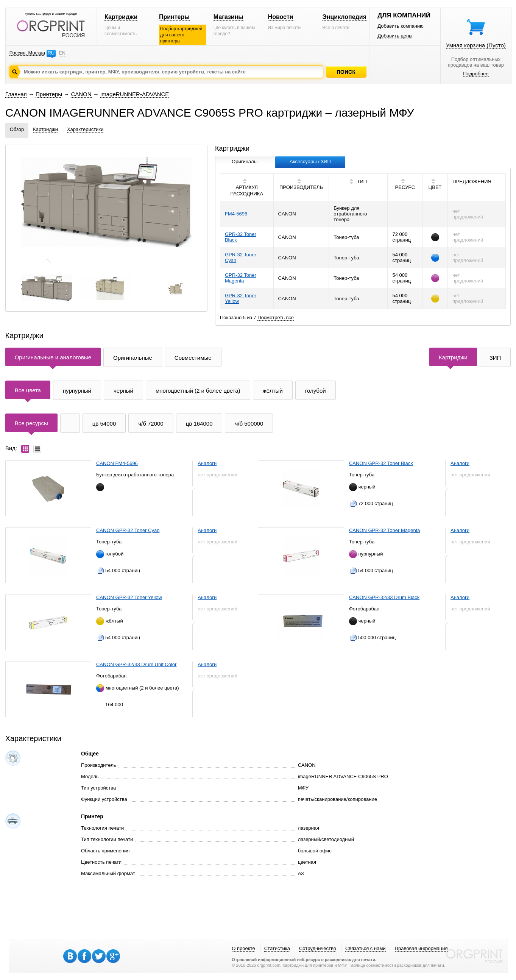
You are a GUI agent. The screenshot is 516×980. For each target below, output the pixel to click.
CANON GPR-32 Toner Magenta (385, 530)
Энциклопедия (344, 17)
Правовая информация (421, 948)
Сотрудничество (318, 948)
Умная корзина (476, 45)
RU (51, 53)
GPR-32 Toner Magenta (241, 278)
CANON (81, 94)
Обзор (17, 129)
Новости (281, 17)
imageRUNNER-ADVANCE (135, 94)
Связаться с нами (366, 948)
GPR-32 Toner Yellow (241, 298)
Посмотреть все (276, 318)
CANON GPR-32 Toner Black (381, 463)
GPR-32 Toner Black (241, 237)
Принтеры (174, 17)
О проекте (243, 948)
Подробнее (476, 74)
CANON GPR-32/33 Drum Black (384, 597)
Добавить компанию (401, 26)
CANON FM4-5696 (117, 463)
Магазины (228, 17)
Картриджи (121, 17)
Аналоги (207, 463)
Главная (16, 94)
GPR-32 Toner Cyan (241, 257)
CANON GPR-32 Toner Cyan (128, 530)
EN (62, 53)
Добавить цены (395, 36)
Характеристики (85, 129)
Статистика (277, 948)
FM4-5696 (236, 214)
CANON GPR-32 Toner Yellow (129, 597)
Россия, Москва (27, 53)
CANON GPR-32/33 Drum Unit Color (136, 664)
